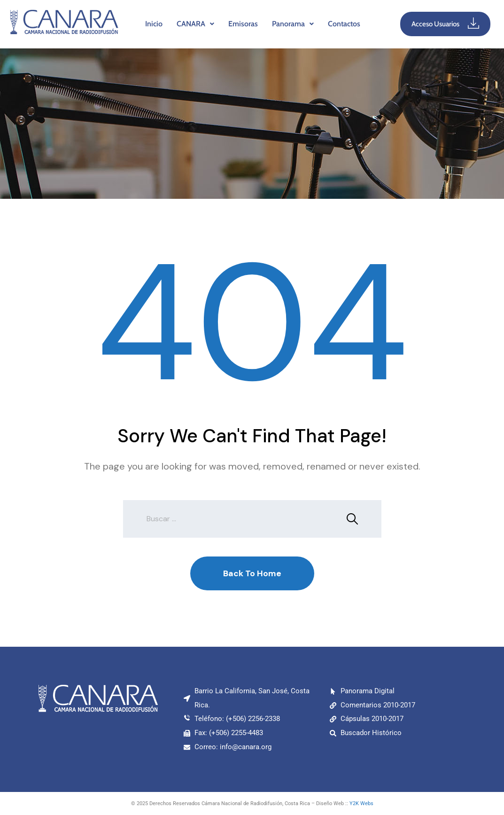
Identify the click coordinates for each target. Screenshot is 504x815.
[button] (195, 24)
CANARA (195, 24)
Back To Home (252, 573)
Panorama (293, 24)
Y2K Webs (361, 803)
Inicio (154, 24)
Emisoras (243, 24)
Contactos (344, 24)
